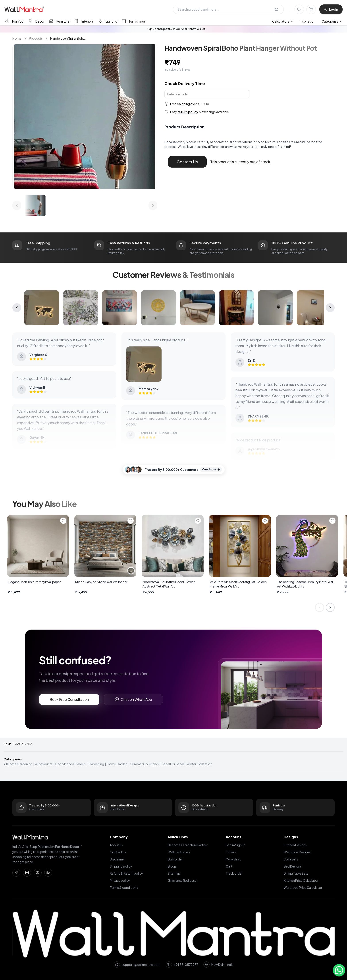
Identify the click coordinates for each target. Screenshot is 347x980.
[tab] (14, 21)
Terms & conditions (124, 887)
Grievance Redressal (182, 880)
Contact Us (187, 162)
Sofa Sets (291, 859)
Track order (234, 873)
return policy (188, 112)
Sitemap (174, 873)
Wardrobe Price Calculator (303, 887)
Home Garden (117, 764)
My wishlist (233, 859)
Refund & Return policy (126, 873)
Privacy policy (120, 880)
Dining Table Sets (296, 873)
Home (17, 38)
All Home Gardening (18, 764)
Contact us (118, 852)
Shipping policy (121, 866)
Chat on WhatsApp (133, 699)
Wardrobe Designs (297, 852)
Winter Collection (199, 764)
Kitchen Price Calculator (301, 880)
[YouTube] (38, 873)
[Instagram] (27, 873)
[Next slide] (330, 607)
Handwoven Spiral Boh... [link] (68, 38)
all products (44, 764)
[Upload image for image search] (277, 9)
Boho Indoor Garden (70, 764)
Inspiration (308, 21)
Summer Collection (145, 764)
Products (36, 38)
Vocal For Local (173, 764)
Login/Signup (236, 845)
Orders (231, 852)
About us (116, 845)
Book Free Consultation (69, 699)
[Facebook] (16, 873)
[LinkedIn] (48, 873)
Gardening (96, 764)
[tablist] (75, 21)
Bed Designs (293, 866)
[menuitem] (283, 21)
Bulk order (175, 859)
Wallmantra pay (179, 852)
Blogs (172, 866)
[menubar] (294, 21)
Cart (229, 866)
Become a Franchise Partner (188, 845)
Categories (332, 21)
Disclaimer (117, 859)
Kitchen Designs (295, 845)
